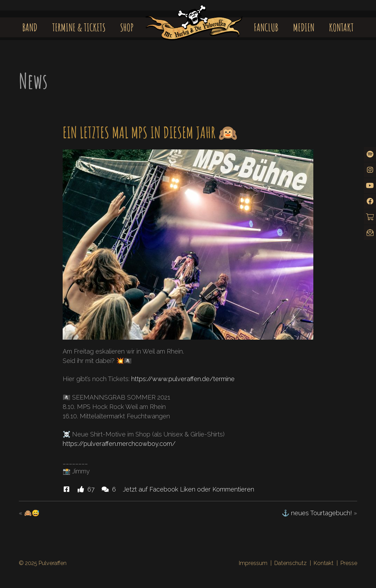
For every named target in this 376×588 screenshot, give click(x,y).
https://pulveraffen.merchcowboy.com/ (119, 444)
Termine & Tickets (79, 27)
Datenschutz (291, 563)
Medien (304, 27)
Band (30, 27)
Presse (349, 563)
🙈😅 (32, 513)
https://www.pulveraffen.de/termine (183, 379)
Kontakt (341, 27)
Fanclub (266, 27)
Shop (127, 27)
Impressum (253, 563)
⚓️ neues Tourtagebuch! (317, 513)
